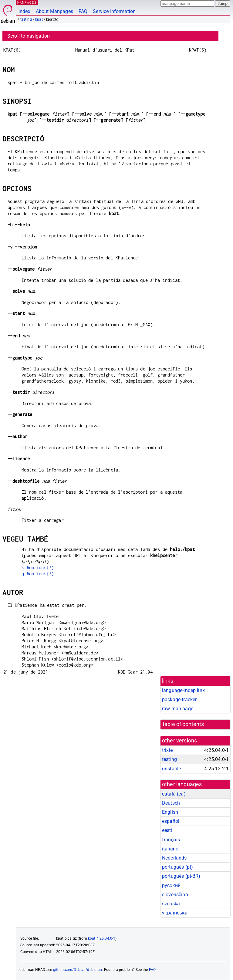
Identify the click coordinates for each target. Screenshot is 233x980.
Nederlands (174, 858)
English (170, 812)
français (171, 840)
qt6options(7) (38, 574)
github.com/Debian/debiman (78, 970)
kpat (39, 19)
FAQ (83, 11)
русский (171, 885)
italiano (170, 849)
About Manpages (54, 11)
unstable (171, 769)
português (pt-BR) (181, 876)
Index (24, 11)
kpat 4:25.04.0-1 (102, 938)
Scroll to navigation (29, 36)
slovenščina (175, 895)
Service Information (114, 11)
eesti (167, 830)
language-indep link (183, 690)
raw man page (178, 709)
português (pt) (177, 867)
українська (175, 913)
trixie (167, 750)
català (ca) (174, 794)
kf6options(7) (38, 568)
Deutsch (171, 803)
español (171, 821)
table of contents (183, 724)
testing (26, 19)
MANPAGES (27, 2)
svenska (171, 904)
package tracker (179, 700)
